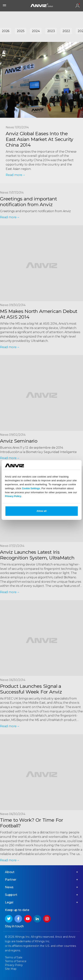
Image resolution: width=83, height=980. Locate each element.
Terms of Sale (14, 957)
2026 (6, 31)
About (10, 872)
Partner (11, 880)
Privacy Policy (13, 496)
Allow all (41, 511)
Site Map (11, 969)
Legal (9, 902)
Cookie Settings (31, 488)
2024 (36, 31)
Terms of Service (16, 961)
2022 (66, 31)
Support (11, 895)
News (9, 887)
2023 (51, 31)
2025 (21, 31)
